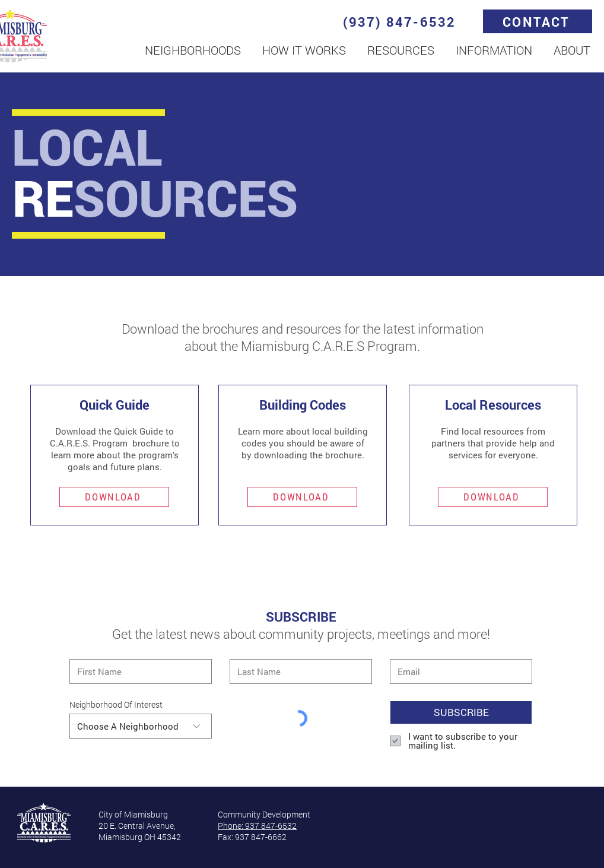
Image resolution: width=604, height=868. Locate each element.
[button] (193, 50)
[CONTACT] (538, 21)
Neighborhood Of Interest (116, 705)
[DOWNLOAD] (114, 497)
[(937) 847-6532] (400, 21)
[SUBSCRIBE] (461, 712)
